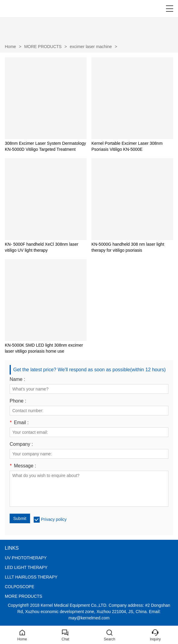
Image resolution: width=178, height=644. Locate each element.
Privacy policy (54, 519)
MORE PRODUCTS (43, 47)
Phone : (18, 401)
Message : (23, 466)
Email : (19, 423)
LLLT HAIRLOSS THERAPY (31, 577)
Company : (21, 444)
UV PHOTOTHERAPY (26, 558)
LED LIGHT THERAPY (26, 567)
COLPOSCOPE (20, 587)
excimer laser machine (91, 47)
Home (10, 47)
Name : (17, 379)
